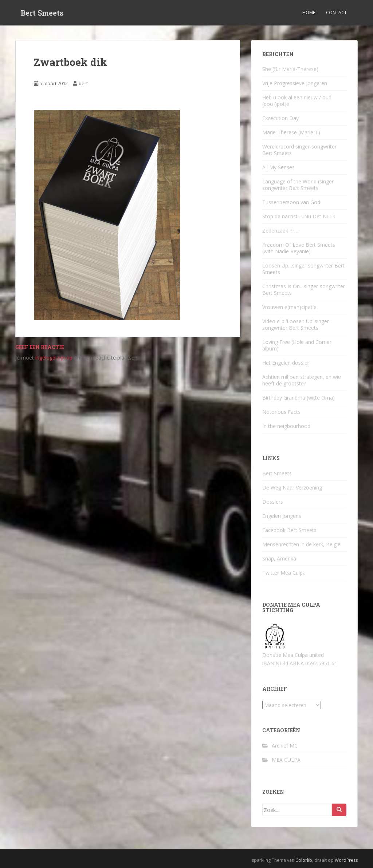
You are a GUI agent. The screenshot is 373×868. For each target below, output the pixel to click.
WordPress (346, 860)
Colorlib (304, 860)
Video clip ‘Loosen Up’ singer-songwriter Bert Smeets (297, 324)
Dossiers (273, 502)
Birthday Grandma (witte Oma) (299, 398)
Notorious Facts (281, 412)
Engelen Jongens (282, 516)
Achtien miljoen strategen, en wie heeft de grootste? (302, 380)
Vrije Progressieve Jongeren (295, 83)
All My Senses (278, 167)
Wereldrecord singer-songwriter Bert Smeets (299, 150)
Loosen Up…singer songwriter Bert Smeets (303, 269)
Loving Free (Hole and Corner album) (297, 345)
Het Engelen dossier (286, 363)
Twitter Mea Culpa (284, 573)
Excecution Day (280, 118)
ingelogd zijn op (54, 358)
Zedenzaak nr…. (281, 231)
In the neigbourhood (286, 426)
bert (83, 83)
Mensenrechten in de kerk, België (301, 544)
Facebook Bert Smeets (289, 530)
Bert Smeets (42, 13)
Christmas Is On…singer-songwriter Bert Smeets (304, 290)
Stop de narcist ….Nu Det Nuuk (299, 216)
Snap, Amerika (279, 558)
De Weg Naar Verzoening (292, 487)
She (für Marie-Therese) (290, 69)
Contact (336, 13)
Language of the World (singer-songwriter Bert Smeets (299, 185)
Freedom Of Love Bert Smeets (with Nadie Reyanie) (299, 248)
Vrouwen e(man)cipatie (289, 307)
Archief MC (285, 746)
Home (309, 13)
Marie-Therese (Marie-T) (291, 132)
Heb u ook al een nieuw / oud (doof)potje (297, 101)
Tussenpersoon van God (291, 202)
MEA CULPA (286, 760)
